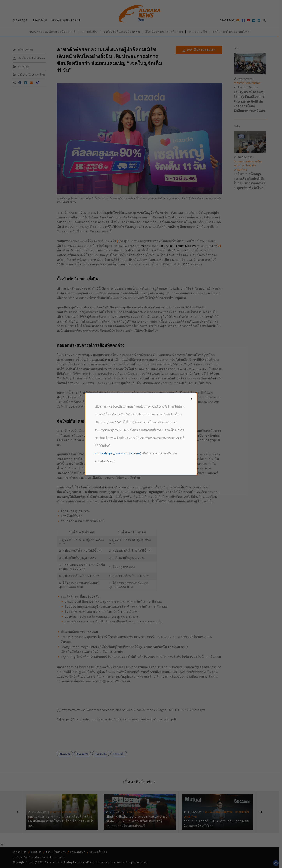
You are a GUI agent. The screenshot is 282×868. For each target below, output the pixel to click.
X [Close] (192, 399)
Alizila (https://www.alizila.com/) (118, 453)
